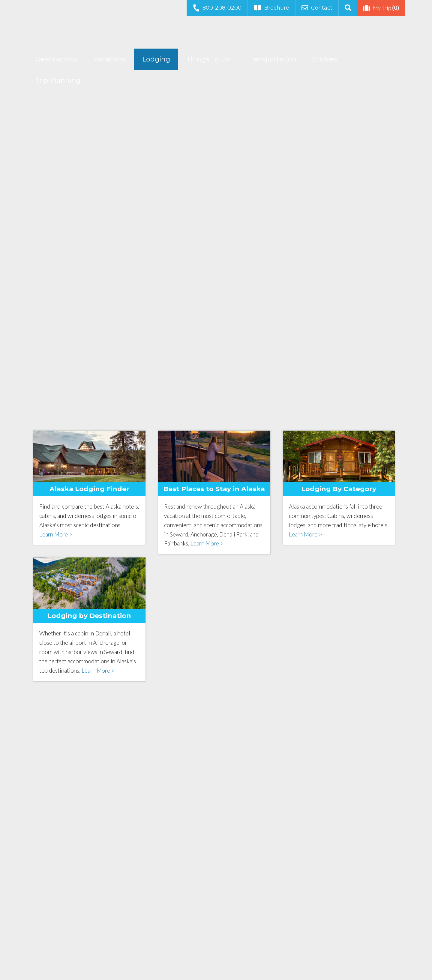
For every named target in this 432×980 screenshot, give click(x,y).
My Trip (381, 8)
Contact (317, 8)
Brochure (271, 8)
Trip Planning (58, 81)
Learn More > (56, 534)
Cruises (325, 59)
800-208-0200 (217, 8)
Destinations (56, 59)
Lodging (156, 59)
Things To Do (208, 59)
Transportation (272, 59)
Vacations (110, 59)
